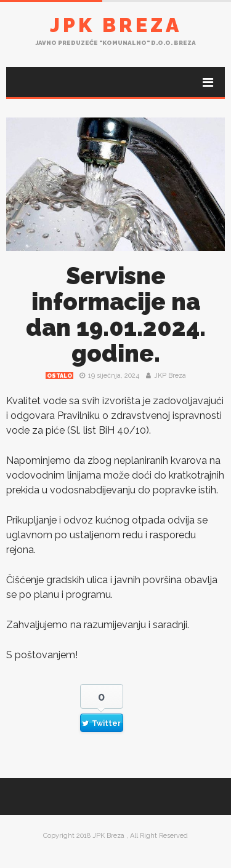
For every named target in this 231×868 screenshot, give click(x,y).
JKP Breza (170, 376)
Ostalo (59, 376)
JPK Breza (116, 25)
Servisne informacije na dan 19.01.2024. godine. (116, 315)
